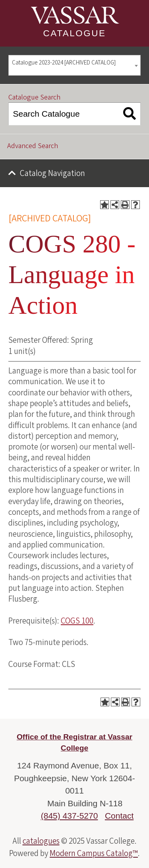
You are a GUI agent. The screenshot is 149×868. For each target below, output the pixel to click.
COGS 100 (77, 621)
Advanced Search (33, 146)
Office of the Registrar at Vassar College (74, 743)
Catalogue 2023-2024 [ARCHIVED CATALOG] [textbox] (64, 63)
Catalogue (75, 33)
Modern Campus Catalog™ (94, 853)
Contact (119, 816)
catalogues (41, 841)
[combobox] (74, 65)
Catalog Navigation (52, 173)
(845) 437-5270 (70, 816)
